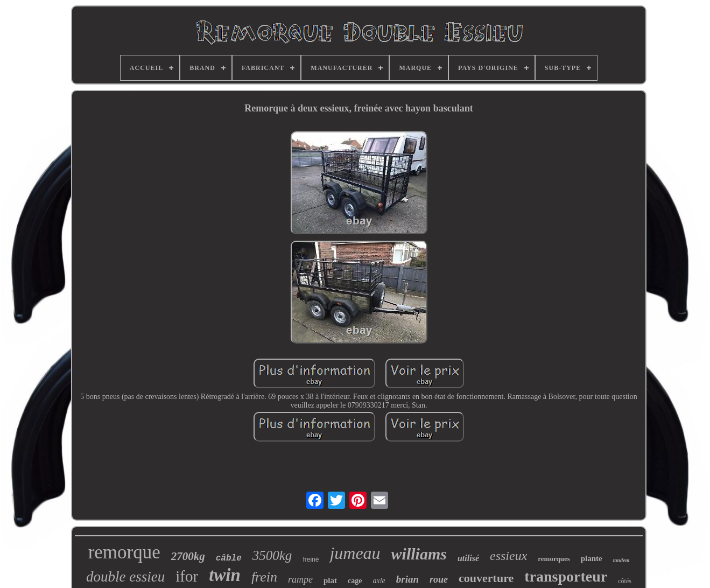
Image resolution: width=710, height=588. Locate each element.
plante (592, 558)
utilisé (468, 558)
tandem (621, 560)
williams (419, 554)
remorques (554, 559)
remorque (124, 552)
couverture (486, 578)
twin (225, 575)
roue (439, 579)
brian (407, 579)
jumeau (355, 553)
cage (355, 581)
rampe (300, 579)
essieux (508, 556)
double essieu (125, 577)
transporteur (566, 576)
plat (330, 580)
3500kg (272, 555)
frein (264, 577)
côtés (625, 581)
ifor (187, 576)
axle (379, 581)
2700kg (188, 556)
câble (229, 558)
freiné (311, 559)
